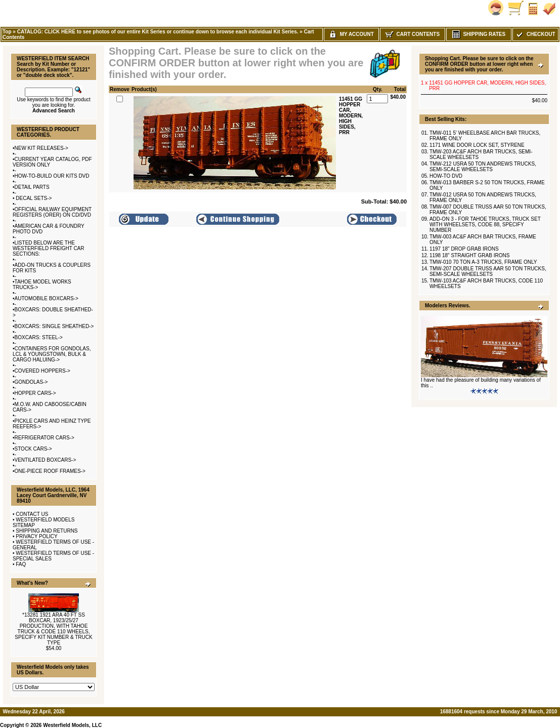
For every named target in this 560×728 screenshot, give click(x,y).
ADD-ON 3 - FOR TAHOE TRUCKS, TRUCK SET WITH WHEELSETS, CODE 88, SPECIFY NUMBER (485, 225)
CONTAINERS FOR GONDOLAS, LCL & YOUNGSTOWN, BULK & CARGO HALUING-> (52, 354)
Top (7, 32)
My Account (351, 34)
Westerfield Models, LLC (72, 725)
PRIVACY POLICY (36, 536)
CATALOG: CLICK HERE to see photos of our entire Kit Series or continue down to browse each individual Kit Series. (158, 32)
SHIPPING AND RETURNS (47, 531)
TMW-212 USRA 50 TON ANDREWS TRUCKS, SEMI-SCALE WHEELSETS (483, 167)
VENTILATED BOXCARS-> (46, 460)
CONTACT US (32, 514)
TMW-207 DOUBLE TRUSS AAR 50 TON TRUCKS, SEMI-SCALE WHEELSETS (488, 271)
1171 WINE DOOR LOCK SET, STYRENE (477, 145)
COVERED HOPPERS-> (42, 371)
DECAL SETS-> (33, 198)
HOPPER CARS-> (35, 393)
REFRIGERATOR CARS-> (45, 438)
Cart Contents (413, 34)
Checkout (535, 34)
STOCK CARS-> (33, 449)
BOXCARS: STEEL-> (39, 337)
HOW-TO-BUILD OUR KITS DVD (52, 176)
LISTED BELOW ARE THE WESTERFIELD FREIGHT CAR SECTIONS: (49, 248)
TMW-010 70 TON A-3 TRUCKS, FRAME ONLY (483, 262)
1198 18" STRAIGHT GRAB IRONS (469, 255)
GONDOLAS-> (31, 382)
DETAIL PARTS (32, 187)
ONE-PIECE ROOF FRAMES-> (50, 471)
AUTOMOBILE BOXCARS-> (47, 298)
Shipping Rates (479, 34)
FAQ (21, 564)
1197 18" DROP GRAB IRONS (464, 249)
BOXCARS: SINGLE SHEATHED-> (54, 326)
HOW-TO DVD (446, 176)
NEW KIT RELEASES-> (41, 148)
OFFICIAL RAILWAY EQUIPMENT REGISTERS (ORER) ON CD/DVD (52, 212)
